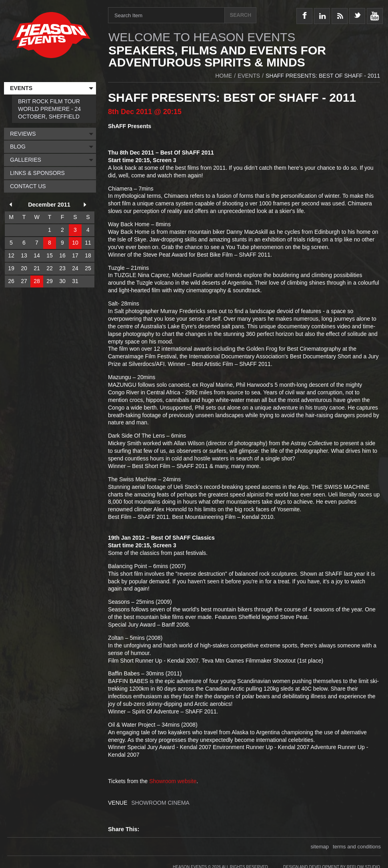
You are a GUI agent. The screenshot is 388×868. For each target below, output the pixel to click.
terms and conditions (357, 847)
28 (37, 281)
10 (75, 243)
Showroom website (173, 781)
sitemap (320, 847)
